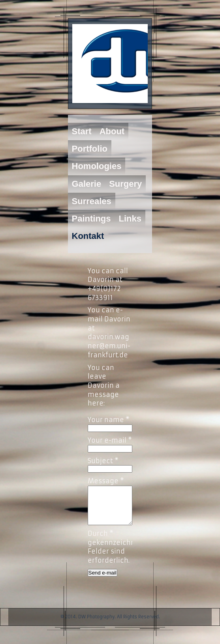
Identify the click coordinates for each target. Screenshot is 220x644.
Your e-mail (110, 440)
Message (106, 481)
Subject (103, 461)
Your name (109, 420)
